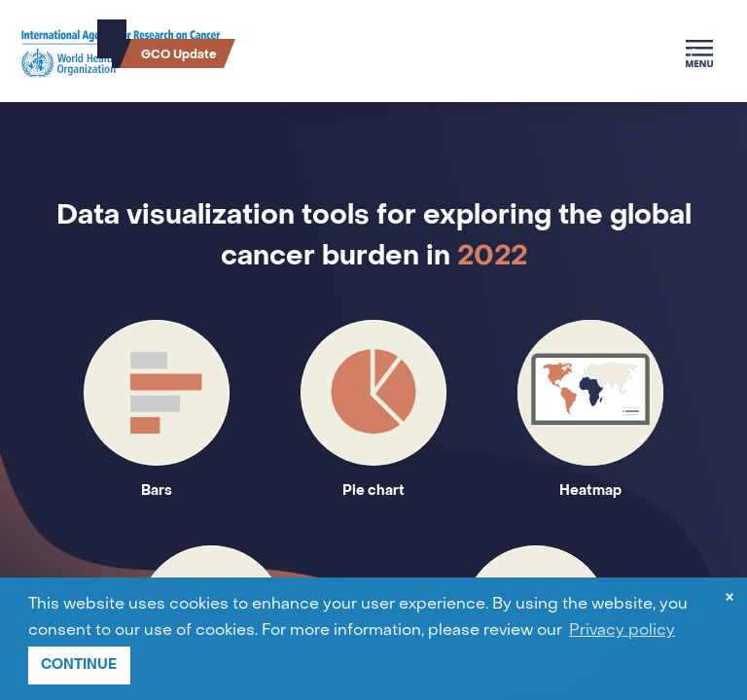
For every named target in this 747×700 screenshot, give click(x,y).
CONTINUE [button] (79, 665)
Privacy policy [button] (622, 631)
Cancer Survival (280, 54)
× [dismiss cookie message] (729, 599)
